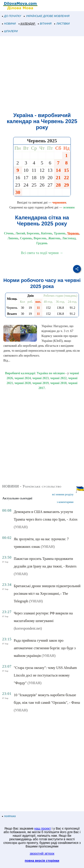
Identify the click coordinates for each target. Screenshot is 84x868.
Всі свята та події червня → (42, 253)
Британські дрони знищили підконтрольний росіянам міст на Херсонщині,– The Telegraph (47, 594)
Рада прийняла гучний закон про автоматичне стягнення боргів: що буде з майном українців (45, 648)
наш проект (43, 828)
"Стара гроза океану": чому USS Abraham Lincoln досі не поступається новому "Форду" (45, 675)
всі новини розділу (63, 494)
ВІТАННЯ (45, 24)
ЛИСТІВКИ (62, 24)
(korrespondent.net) (28, 628)
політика (9, 816)
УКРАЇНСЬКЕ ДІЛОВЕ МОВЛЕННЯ (47, 16)
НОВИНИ (9, 24)
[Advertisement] (42, 74)
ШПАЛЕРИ (10, 31)
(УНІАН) (21, 527)
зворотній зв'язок (42, 853)
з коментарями (65, 502)
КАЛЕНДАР (27, 24)
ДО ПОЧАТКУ (12, 16)
